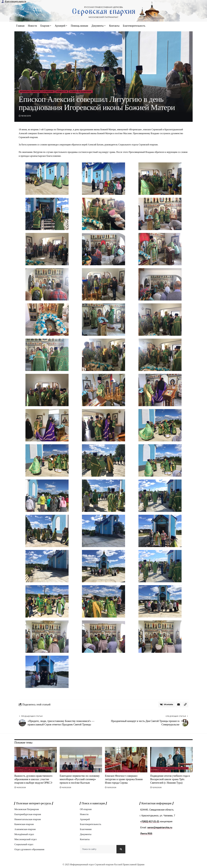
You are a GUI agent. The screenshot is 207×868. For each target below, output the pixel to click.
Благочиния (86, 830)
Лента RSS (146, 833)
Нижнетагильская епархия (28, 820)
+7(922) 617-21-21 (150, 822)
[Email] (179, 705)
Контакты (85, 840)
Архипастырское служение (37, 92)
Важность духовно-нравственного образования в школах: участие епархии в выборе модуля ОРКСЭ (34, 779)
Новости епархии (81, 92)
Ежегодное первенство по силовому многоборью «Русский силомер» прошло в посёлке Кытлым (80, 779)
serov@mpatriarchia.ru (160, 828)
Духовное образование (28, 768)
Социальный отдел (24, 845)
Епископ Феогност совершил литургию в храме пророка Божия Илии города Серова (124, 779)
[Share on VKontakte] (166, 705)
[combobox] (98, 850)
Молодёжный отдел (24, 835)
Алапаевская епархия (25, 830)
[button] (185, 705)
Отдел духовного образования (29, 850)
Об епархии (86, 810)
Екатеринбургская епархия (28, 815)
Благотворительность (15, 1)
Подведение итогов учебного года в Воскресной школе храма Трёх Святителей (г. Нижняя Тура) (170, 779)
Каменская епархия (24, 825)
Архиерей (85, 820)
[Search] (121, 850)
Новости (62, 92)
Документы (86, 835)
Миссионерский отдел (26, 840)
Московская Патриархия (27, 810)
